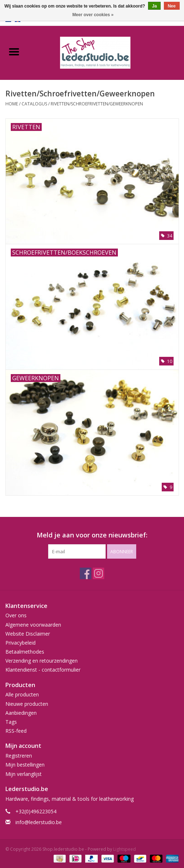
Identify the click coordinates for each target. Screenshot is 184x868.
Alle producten (22, 694)
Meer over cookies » (93, 15)
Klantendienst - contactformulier (43, 670)
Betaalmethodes (25, 652)
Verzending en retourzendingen (42, 661)
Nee (172, 6)
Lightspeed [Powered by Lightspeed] (125, 849)
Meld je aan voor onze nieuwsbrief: (92, 535)
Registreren (19, 756)
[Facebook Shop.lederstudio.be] (86, 573)
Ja (154, 6)
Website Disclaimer (28, 634)
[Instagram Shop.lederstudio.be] (98, 573)
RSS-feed (16, 731)
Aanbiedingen (21, 713)
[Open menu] (14, 51)
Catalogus (34, 104)
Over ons (16, 615)
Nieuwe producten (27, 704)
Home (12, 104)
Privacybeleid (20, 643)
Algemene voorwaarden (33, 625)
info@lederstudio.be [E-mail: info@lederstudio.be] (39, 822)
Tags (11, 722)
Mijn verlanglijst (24, 774)
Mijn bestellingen (25, 765)
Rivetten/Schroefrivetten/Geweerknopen (97, 104)
